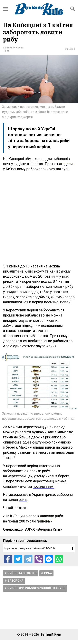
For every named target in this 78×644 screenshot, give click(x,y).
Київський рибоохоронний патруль (37, 588)
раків (23, 500)
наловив (47, 516)
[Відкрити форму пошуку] (73, 9)
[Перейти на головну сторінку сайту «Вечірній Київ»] (39, 9)
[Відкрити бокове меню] (5, 9)
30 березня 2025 (13, 48)
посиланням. (43, 486)
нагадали (65, 164)
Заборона (16, 581)
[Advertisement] (39, 218)
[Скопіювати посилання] (71, 548)
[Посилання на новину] (39, 548)
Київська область (22, 573)
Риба (48, 573)
